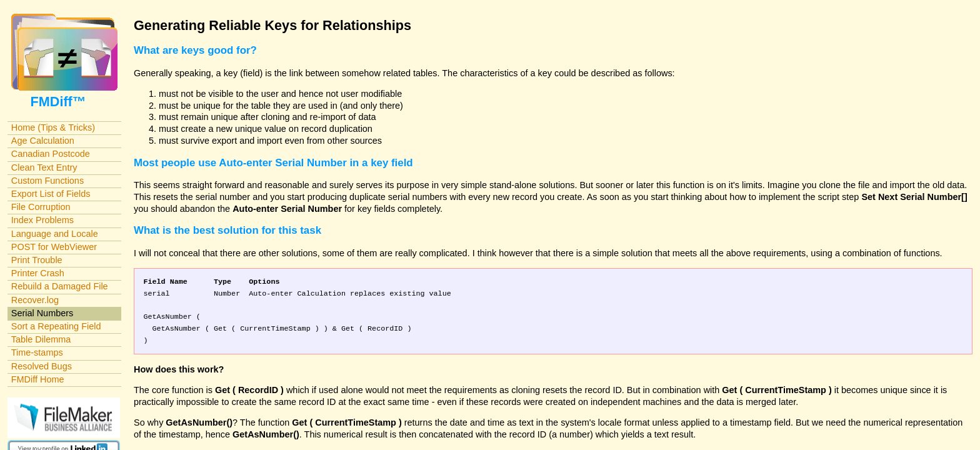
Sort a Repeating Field (56, 326)
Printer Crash (38, 273)
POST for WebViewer (54, 247)
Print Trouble (37, 260)
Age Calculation (43, 141)
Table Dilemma (41, 339)
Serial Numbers (42, 313)
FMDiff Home (38, 379)
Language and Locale (55, 234)
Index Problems (42, 220)
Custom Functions (47, 181)
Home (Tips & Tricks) (53, 127)
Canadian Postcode (51, 154)
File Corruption (41, 207)
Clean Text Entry (44, 167)
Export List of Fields (51, 194)
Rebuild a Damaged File (60, 286)
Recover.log (35, 300)
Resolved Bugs (42, 366)
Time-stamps (37, 352)
